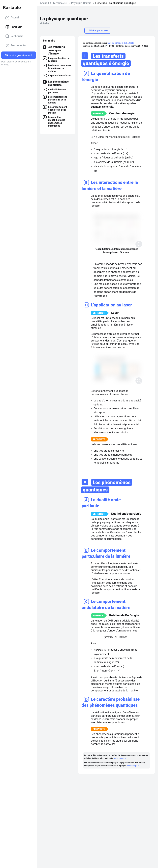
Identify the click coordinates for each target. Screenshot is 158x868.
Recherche (14, 36)
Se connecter (16, 46)
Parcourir (14, 27)
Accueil (12, 18)
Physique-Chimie (81, 3)
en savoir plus (120, 758)
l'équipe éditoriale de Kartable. (121, 43)
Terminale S (60, 3)
